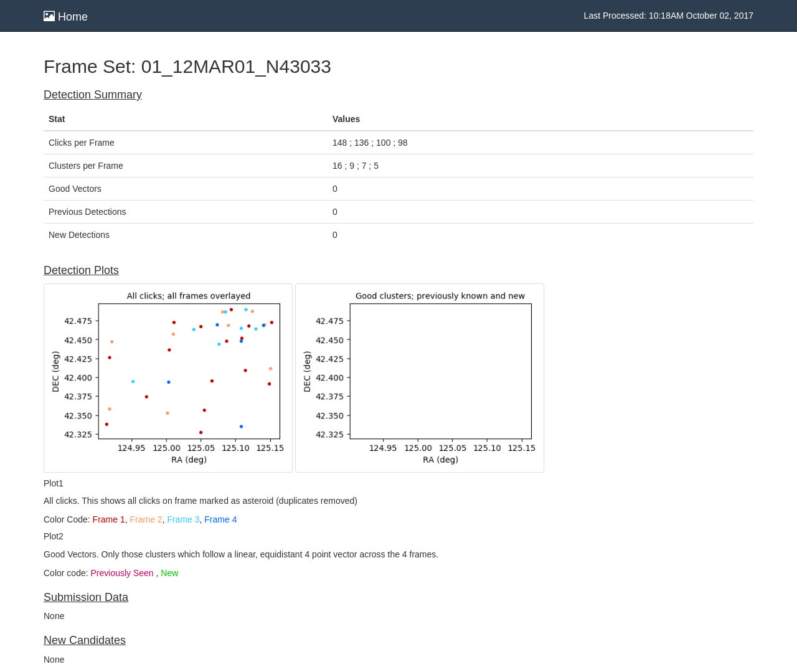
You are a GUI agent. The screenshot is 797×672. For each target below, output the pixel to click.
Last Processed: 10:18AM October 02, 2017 (669, 16)
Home (66, 17)
